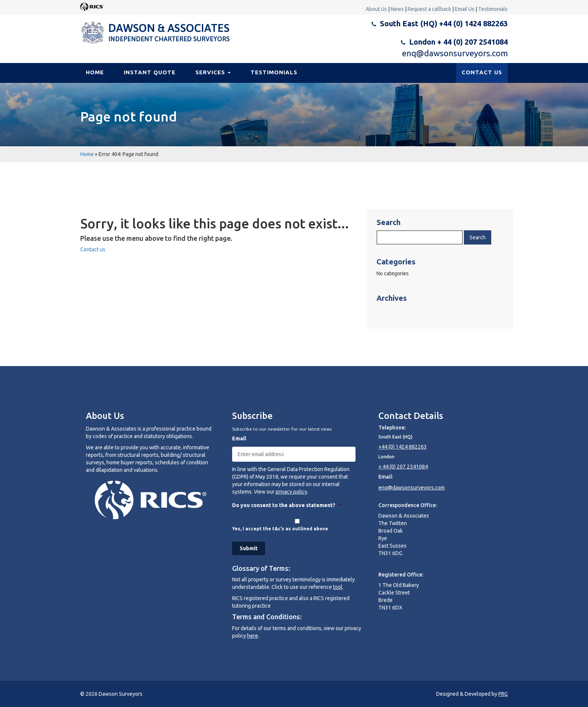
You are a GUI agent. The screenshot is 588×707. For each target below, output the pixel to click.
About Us (376, 9)
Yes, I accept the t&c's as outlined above (280, 529)
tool (338, 587)
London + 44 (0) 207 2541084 (458, 42)
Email (239, 438)
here (253, 636)
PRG (503, 694)
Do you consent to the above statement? (286, 505)
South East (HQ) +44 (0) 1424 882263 (444, 23)
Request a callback (429, 9)
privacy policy (291, 492)
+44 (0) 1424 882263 (403, 447)
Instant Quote (150, 72)
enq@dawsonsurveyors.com (455, 53)
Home (95, 72)
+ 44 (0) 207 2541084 (403, 467)
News (397, 9)
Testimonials (493, 9)
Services (213, 72)
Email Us (465, 9)
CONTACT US (482, 72)
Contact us (93, 249)
